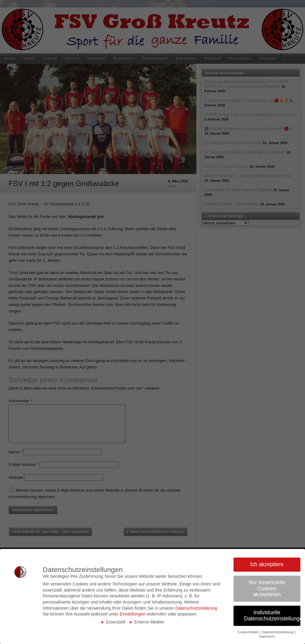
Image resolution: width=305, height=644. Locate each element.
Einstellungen (133, 614)
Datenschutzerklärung (196, 608)
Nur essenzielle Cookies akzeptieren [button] (267, 588)
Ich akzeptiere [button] (267, 564)
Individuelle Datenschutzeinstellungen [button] (272, 615)
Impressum (267, 636)
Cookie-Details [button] (248, 632)
